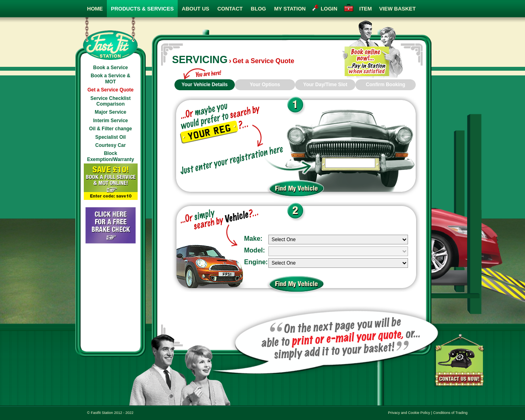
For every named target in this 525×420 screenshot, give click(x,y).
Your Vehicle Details (205, 85)
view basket (386, 9)
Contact (230, 9)
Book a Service (111, 68)
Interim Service (111, 121)
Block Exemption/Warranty (111, 156)
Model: (255, 250)
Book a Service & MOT (111, 78)
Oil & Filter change (111, 129)
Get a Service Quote (111, 90)
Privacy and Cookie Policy (409, 413)
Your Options (265, 85)
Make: (253, 239)
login (329, 9)
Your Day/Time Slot (325, 85)
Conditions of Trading (450, 413)
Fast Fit (111, 39)
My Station (290, 9)
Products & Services (142, 9)
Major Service (111, 112)
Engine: (256, 262)
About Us (196, 9)
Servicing (200, 59)
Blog (259, 9)
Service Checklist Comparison (110, 101)
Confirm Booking (386, 85)
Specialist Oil (110, 137)
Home (95, 9)
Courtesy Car (110, 145)
